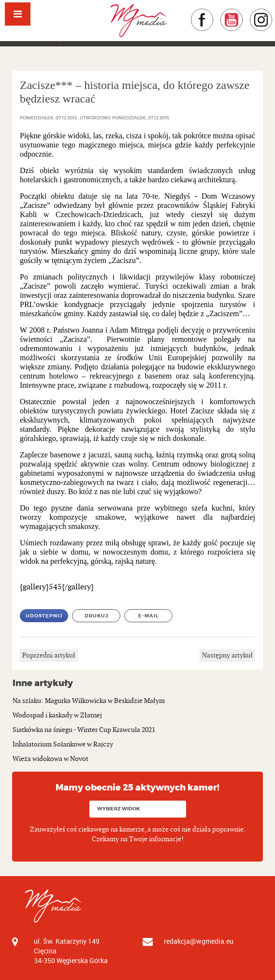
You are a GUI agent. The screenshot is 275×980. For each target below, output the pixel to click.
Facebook (214, 13)
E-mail (149, 616)
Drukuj (96, 616)
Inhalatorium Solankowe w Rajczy (63, 744)
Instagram (273, 13)
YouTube (243, 13)
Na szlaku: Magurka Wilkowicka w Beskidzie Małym (89, 701)
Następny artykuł (227, 655)
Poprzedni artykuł (49, 655)
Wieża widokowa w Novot (51, 759)
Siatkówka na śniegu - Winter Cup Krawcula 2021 (84, 730)
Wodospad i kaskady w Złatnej (57, 715)
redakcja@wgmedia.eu (199, 941)
